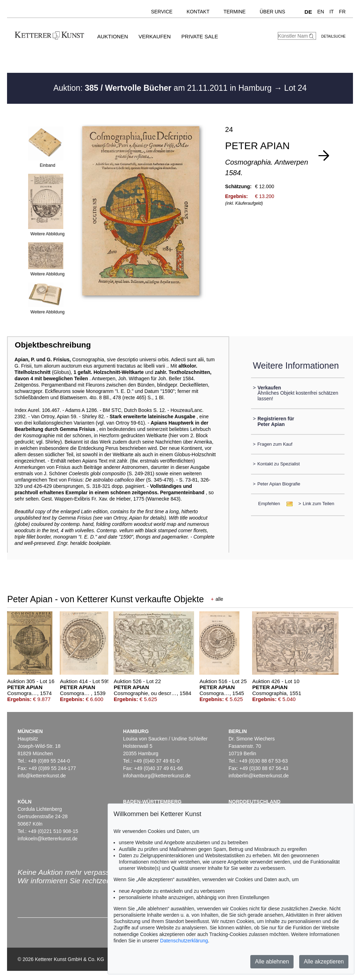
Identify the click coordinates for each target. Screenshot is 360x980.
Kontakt (198, 12)
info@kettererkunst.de (42, 776)
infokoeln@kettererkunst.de (48, 839)
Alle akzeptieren (324, 962)
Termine (235, 12)
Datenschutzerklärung (184, 941)
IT (332, 12)
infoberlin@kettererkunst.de (259, 776)
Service (162, 12)
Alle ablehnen (272, 962)
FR (342, 12)
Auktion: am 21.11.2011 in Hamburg (164, 88)
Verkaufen (155, 36)
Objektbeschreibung (53, 345)
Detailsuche (333, 36)
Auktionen (112, 36)
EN (320, 12)
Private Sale (200, 36)
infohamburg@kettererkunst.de (157, 776)
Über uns (272, 12)
